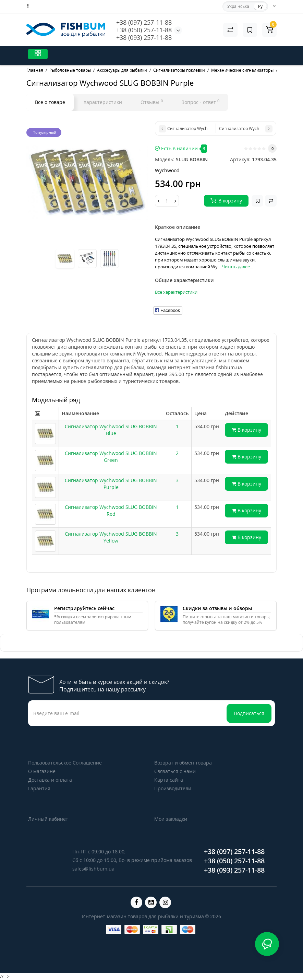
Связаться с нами (175, 771)
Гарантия (39, 788)
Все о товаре (50, 102)
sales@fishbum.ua (93, 869)
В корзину (246, 430)
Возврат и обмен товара (183, 763)
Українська (238, 6)
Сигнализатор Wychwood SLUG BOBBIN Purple (111, 484)
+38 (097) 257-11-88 (144, 22)
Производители (173, 788)
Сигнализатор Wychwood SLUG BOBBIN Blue (111, 430)
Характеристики (103, 102)
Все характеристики (176, 292)
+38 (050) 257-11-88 (144, 30)
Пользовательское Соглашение (65, 763)
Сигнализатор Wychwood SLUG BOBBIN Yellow (111, 537)
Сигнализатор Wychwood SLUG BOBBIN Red (111, 510)
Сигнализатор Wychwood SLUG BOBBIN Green (111, 457)
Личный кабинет (48, 819)
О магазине (42, 771)
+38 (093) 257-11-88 (144, 37)
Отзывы (152, 102)
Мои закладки (171, 819)
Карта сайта (169, 780)
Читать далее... (237, 267)
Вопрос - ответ (200, 102)
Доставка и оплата (50, 780)
